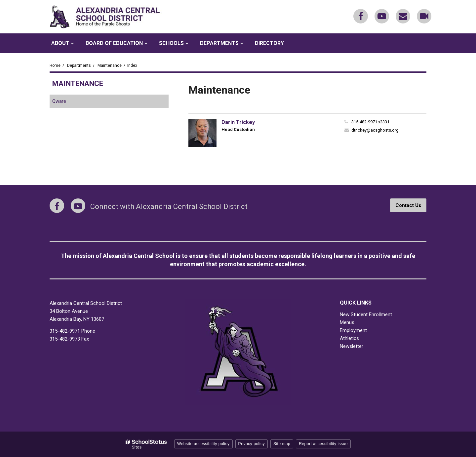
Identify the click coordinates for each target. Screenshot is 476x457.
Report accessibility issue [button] (323, 444)
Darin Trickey (238, 122)
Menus (347, 322)
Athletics (349, 338)
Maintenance (110, 65)
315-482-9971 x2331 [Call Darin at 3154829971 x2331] (370, 122)
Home (55, 65)
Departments (79, 65)
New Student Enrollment (366, 314)
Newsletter (352, 346)
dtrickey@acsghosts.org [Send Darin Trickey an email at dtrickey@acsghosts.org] (375, 130)
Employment (353, 330)
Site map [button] (282, 444)
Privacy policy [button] (252, 444)
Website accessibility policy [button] (203, 444)
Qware (68, 102)
